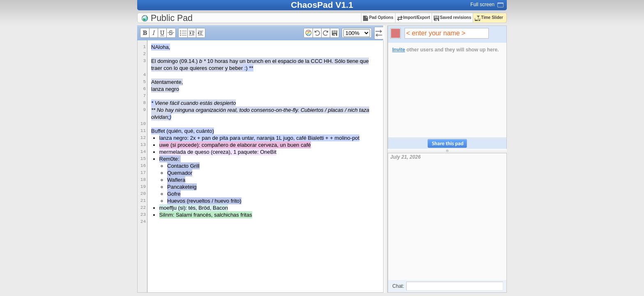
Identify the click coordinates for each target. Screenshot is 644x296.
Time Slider (489, 17)
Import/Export (414, 17)
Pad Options (378, 17)
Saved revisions (452, 17)
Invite (399, 50)
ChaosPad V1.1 (322, 5)
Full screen (482, 5)
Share (447, 144)
